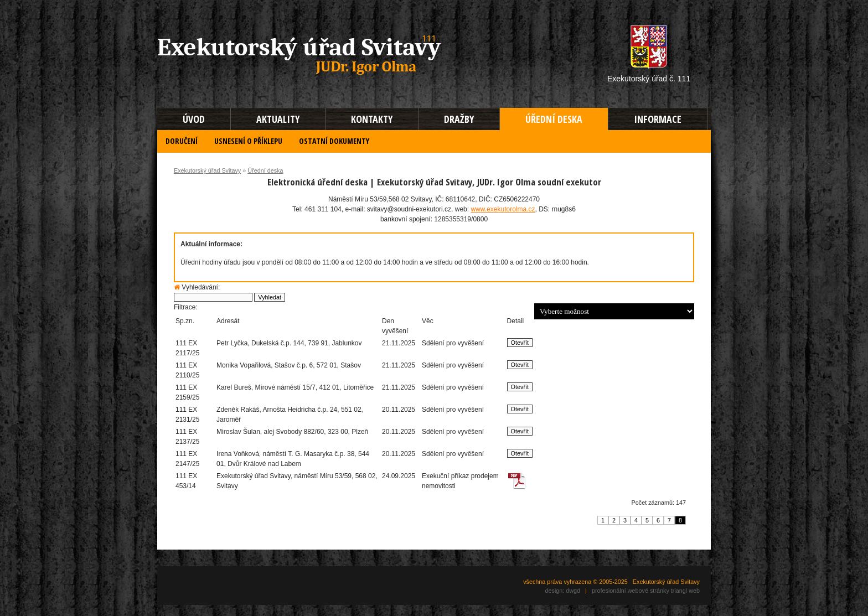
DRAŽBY (459, 119)
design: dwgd (562, 591)
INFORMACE (658, 119)
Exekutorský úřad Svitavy (207, 170)
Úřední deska (265, 170)
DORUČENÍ (182, 141)
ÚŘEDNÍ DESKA (554, 119)
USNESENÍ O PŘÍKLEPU (248, 141)
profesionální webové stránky (631, 591)
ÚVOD (194, 119)
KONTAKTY (372, 119)
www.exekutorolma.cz (503, 209)
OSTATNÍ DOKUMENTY (334, 141)
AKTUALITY (278, 119)
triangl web (685, 591)
